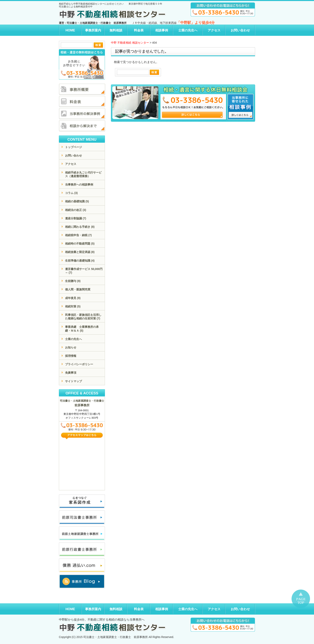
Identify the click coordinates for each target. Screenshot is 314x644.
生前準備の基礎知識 (80, 261)
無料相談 (116, 30)
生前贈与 (73, 281)
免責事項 (71, 373)
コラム (71, 193)
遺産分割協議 (76, 218)
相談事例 (162, 30)
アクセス (214, 30)
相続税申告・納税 (78, 235)
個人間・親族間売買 (78, 289)
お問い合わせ (240, 30)
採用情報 (71, 356)
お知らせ (71, 347)
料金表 (139, 30)
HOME (70, 30)
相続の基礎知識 (77, 201)
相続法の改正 (76, 210)
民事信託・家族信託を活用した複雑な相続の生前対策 (83, 317)
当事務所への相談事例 (79, 185)
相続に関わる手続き (80, 227)
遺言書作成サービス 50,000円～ (84, 271)
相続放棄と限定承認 (80, 252)
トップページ (73, 147)
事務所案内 (93, 30)
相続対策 (73, 306)
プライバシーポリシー (79, 364)
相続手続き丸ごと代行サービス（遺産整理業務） (83, 174)
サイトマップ (73, 381)
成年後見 (73, 298)
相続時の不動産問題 (80, 244)
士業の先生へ (188, 30)
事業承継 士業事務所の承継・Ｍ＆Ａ (82, 329)
